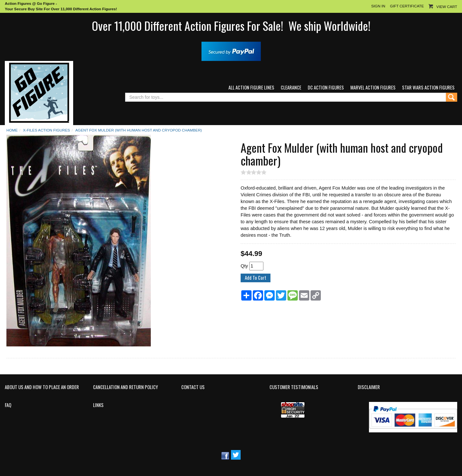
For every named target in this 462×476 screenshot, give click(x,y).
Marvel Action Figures (373, 87)
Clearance (291, 87)
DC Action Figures (326, 87)
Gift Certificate (407, 6)
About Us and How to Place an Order (42, 387)
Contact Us (193, 387)
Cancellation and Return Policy (125, 387)
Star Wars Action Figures (428, 87)
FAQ (8, 405)
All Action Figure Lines (251, 87)
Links (98, 405)
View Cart (447, 7)
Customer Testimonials (294, 387)
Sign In (378, 6)
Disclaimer (369, 387)
